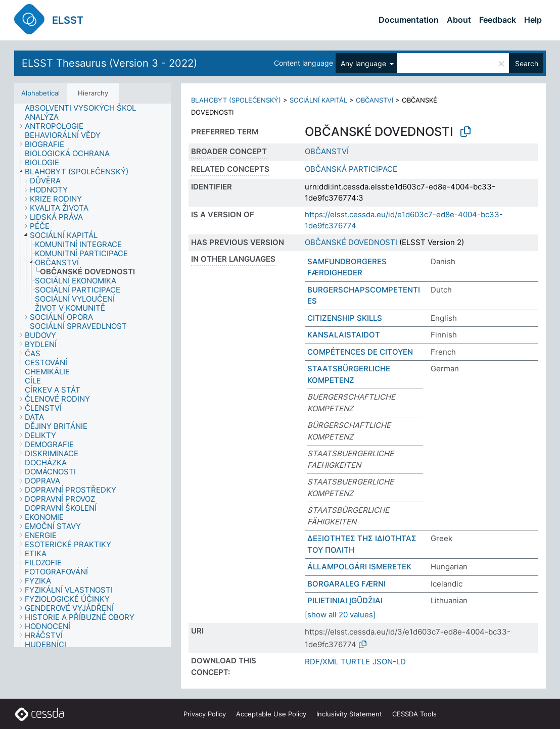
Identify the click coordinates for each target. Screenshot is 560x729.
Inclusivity (349, 714)
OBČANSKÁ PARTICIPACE (351, 169)
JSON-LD (389, 662)
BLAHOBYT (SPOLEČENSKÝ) (236, 100)
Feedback (498, 20)
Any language (364, 63)
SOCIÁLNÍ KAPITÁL (318, 100)
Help (533, 20)
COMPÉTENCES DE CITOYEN (360, 352)
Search (527, 63)
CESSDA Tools (414, 714)
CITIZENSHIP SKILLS (345, 318)
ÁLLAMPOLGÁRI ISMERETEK (359, 567)
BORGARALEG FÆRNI (346, 584)
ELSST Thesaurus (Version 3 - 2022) (109, 63)
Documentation (409, 20)
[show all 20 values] (340, 615)
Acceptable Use (271, 714)
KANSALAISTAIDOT (344, 335)
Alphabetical (40, 93)
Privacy (205, 714)
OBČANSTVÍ (375, 100)
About (459, 20)
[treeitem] (85, 108)
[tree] (92, 375)
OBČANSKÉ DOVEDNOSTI (351, 242)
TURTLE (355, 662)
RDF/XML (321, 662)
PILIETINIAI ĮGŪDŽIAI (345, 600)
